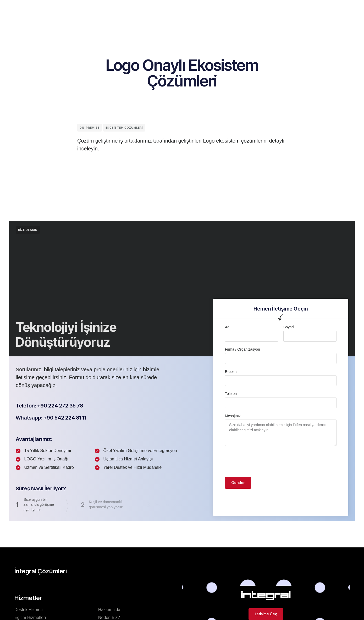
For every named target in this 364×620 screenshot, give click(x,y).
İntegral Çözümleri (133, 9)
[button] (287, 4)
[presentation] (265, 461)
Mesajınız (233, 416)
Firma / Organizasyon (242, 349)
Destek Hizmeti (29, 610)
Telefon (231, 394)
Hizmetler (204, 9)
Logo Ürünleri (173, 9)
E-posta (231, 372)
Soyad (289, 327)
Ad (227, 327)
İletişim (229, 9)
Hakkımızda (109, 610)
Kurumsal (98, 9)
